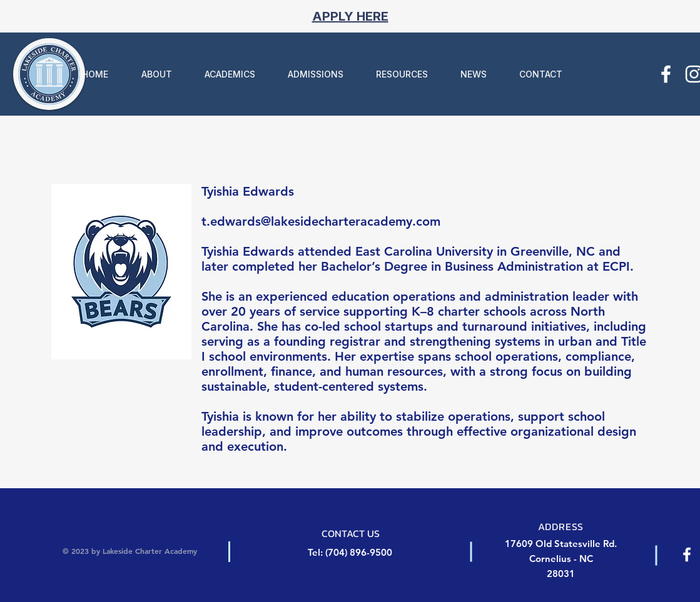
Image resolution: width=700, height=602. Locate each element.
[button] (150, 74)
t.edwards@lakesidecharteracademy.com (321, 221)
